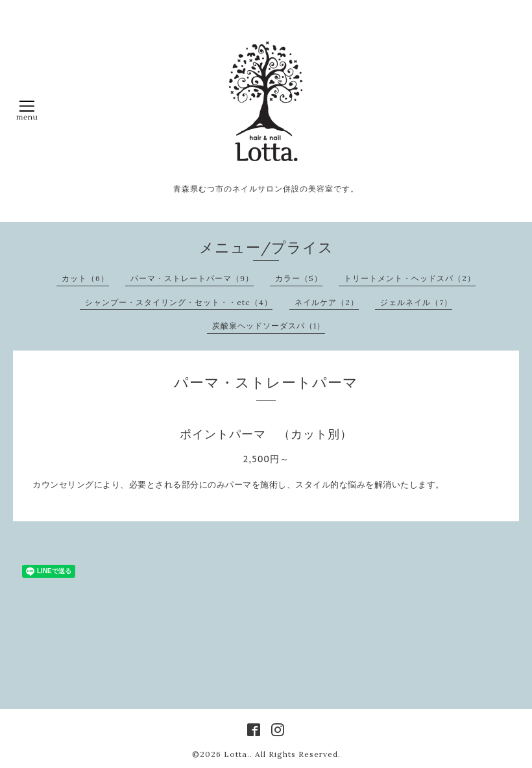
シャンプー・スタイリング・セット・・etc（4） (179, 302)
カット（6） (85, 278)
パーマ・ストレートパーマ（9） (192, 278)
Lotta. (237, 754)
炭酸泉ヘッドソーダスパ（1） (269, 326)
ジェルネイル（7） (416, 302)
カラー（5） (299, 278)
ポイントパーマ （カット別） (266, 434)
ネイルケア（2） (327, 302)
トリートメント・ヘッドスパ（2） (410, 278)
